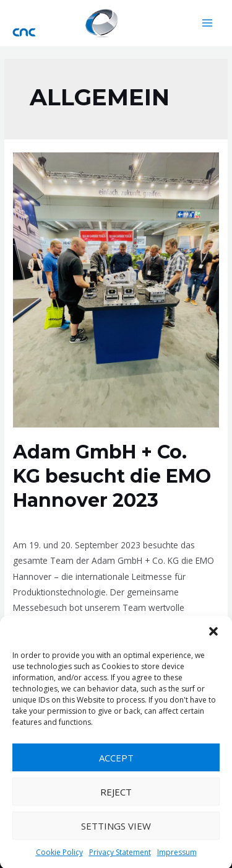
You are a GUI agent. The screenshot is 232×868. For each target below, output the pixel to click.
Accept (116, 761)
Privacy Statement (120, 856)
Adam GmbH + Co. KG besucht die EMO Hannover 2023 (112, 476)
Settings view (116, 829)
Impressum (177, 856)
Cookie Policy (59, 856)
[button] (213, 635)
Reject (116, 795)
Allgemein (32, 522)
